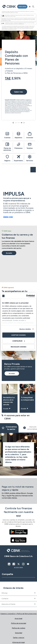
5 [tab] (22, 123)
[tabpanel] (18, 65)
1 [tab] (15, 123)
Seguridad (19, 633)
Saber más (8, 217)
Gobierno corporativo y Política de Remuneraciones (18, 614)
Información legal (18, 642)
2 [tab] (17, 123)
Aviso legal (18, 618)
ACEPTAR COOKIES (18, 335)
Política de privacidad (19, 623)
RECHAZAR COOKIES (19, 347)
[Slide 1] (9, 428)
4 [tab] (20, 123)
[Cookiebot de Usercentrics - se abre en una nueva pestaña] (26, 296)
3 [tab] (19, 123)
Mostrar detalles (25, 329)
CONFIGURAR (19, 341)
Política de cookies (19, 628)
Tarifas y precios (19, 637)
